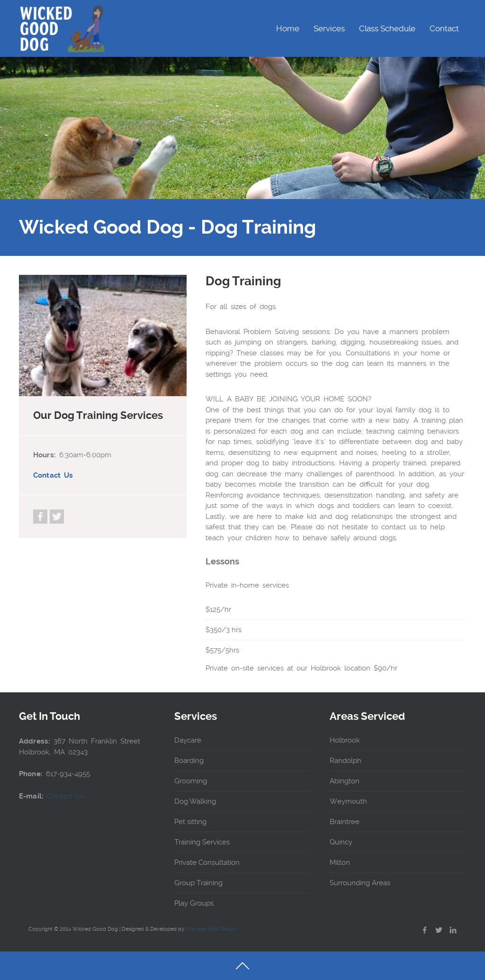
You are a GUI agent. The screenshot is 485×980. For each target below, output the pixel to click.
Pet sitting (190, 822)
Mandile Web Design (211, 929)
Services (329, 28)
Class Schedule (387, 28)
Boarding (189, 761)
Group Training (198, 883)
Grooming (191, 781)
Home (288, 28)
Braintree (345, 822)
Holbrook (345, 740)
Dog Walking (195, 801)
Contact (444, 28)
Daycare (188, 740)
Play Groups (194, 903)
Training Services (202, 842)
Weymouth (348, 801)
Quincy (341, 842)
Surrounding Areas (360, 883)
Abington (345, 781)
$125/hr (218, 609)
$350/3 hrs (224, 630)
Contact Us (53, 475)
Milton (340, 862)
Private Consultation (207, 862)
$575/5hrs (222, 650)
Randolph (346, 761)
